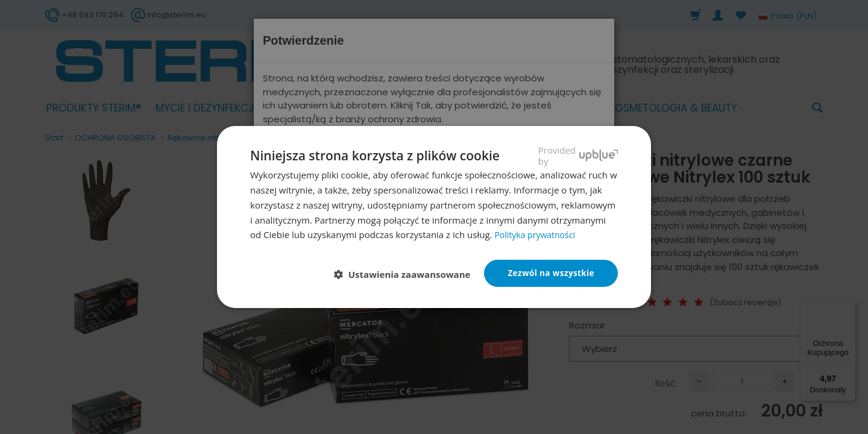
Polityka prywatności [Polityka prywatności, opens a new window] (537, 234)
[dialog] (434, 217)
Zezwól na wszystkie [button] (549, 273)
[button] (404, 274)
